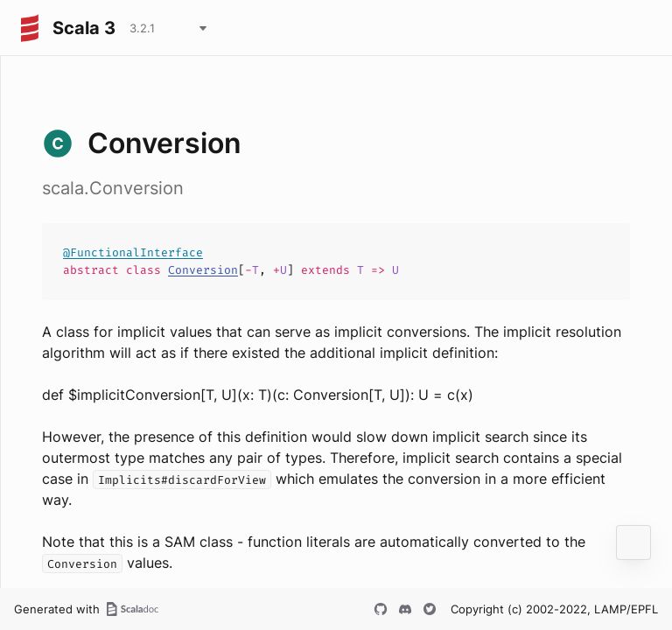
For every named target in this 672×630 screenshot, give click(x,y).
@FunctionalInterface (133, 252)
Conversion (203, 270)
